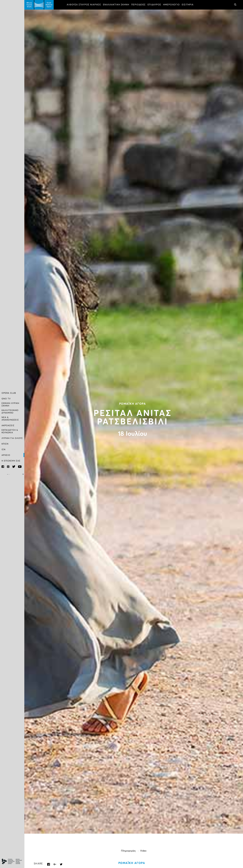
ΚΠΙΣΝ (5, 444)
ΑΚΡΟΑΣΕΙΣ (8, 426)
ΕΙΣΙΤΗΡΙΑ (188, 5)
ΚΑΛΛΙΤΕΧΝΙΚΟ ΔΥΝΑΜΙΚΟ (10, 412)
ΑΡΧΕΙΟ (6, 455)
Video (143, 851)
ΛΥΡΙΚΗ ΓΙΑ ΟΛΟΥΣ (12, 438)
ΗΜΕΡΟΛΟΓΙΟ (171, 5)
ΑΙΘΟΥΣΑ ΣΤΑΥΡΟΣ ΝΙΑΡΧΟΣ (84, 5)
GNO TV (6, 399)
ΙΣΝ (4, 450)
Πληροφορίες (128, 851)
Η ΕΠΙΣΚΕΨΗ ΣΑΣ (11, 461)
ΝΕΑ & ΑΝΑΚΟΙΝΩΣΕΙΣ (10, 419)
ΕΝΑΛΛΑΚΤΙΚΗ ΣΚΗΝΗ (116, 5)
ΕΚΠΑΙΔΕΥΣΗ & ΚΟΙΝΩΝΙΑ (10, 431)
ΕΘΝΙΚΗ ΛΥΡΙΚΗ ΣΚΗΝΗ (10, 405)
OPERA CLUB (9, 393)
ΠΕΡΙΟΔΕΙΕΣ (138, 5)
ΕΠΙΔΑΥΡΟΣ (154, 5)
